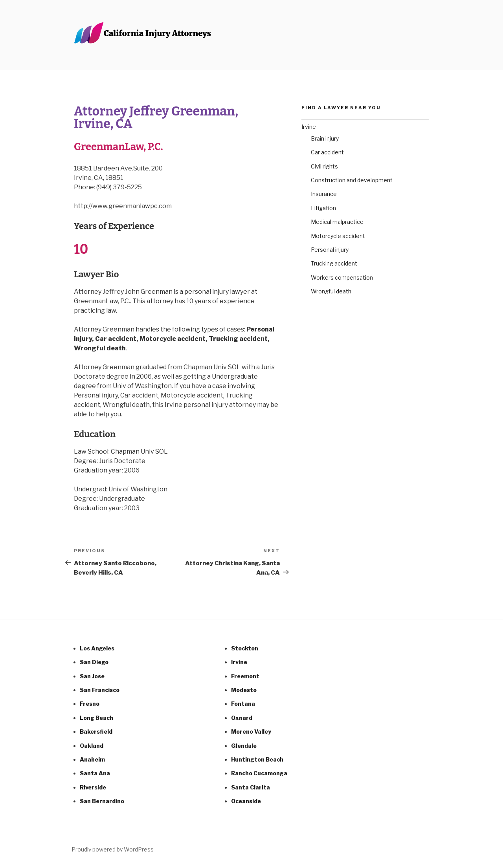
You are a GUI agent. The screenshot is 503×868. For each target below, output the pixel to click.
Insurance (324, 194)
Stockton (245, 648)
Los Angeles (97, 648)
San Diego (94, 662)
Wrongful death (331, 291)
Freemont (245, 676)
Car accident (327, 152)
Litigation (323, 208)
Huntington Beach (257, 759)
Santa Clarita (251, 787)
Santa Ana (95, 773)
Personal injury (330, 250)
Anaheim (92, 759)
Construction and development (352, 180)
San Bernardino (102, 801)
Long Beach (96, 718)
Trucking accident (334, 263)
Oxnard (242, 718)
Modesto (244, 690)
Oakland (92, 746)
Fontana (243, 704)
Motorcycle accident (338, 236)
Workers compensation (342, 277)
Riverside (93, 787)
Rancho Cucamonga (259, 773)
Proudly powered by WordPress (113, 849)
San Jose (92, 676)
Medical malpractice (337, 222)
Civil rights (324, 166)
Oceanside (246, 801)
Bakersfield (96, 732)
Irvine (309, 127)
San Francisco (100, 690)
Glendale (244, 746)
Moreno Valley (251, 732)
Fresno (90, 704)
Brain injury (325, 138)
